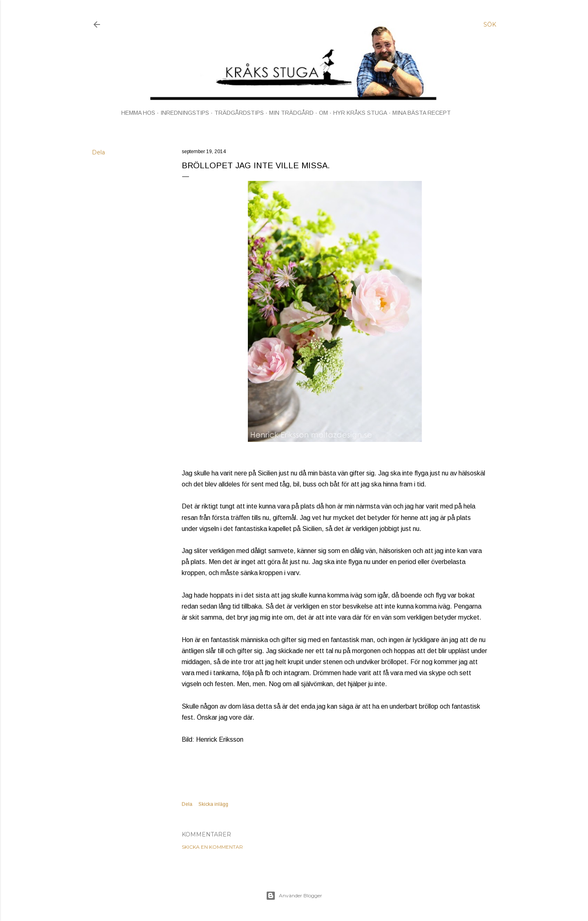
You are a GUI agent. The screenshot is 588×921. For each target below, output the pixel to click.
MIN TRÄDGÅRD (291, 113)
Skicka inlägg (213, 804)
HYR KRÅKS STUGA (360, 113)
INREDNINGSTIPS (185, 113)
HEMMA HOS (138, 113)
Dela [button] (98, 152)
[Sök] (490, 25)
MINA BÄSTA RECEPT (422, 113)
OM (323, 113)
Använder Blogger (294, 896)
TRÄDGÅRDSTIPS (239, 113)
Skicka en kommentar (212, 847)
